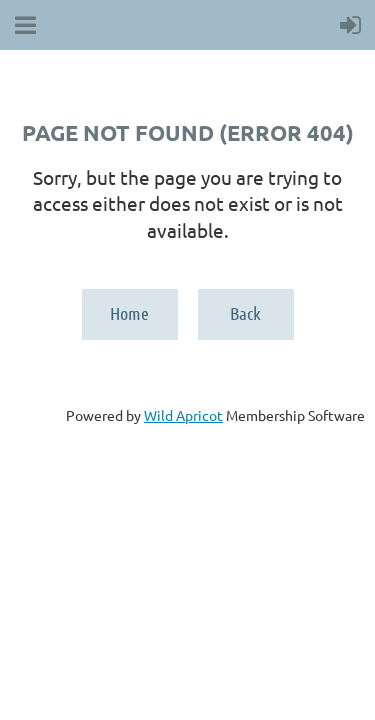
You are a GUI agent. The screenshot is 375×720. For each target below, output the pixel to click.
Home (129, 313)
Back (245, 313)
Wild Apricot (183, 415)
